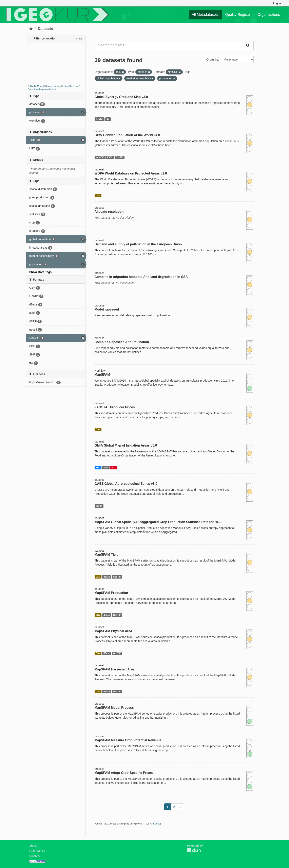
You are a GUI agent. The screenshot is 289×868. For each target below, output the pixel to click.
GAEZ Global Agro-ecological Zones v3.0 (126, 484)
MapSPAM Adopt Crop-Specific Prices (124, 773)
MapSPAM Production (111, 593)
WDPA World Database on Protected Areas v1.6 (131, 173)
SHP (98, 468)
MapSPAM (102, 375)
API (142, 824)
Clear (79, 39)
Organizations (269, 15)
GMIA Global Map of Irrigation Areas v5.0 (126, 445)
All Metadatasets (205, 15)
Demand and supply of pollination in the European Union (138, 244)
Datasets (45, 29)
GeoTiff (100, 119)
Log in (277, 3)
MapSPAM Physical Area (113, 631)
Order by (212, 60)
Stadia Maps (36, 86)
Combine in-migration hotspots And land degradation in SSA (141, 277)
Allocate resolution (109, 212)
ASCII (110, 157)
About (33, 846)
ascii (106, 468)
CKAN (194, 850)
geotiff (99, 506)
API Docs (155, 824)
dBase (107, 577)
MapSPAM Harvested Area (115, 669)
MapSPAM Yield (107, 555)
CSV (98, 196)
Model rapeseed (107, 309)
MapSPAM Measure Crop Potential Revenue (128, 740)
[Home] (31, 29)
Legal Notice (37, 851)
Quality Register (238, 15)
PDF (114, 468)
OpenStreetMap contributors (42, 89)
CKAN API (36, 856)
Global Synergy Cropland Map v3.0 (121, 97)
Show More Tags (40, 272)
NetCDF (100, 157)
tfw (108, 119)
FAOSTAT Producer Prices (115, 407)
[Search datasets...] (169, 45)
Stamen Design (53, 86)
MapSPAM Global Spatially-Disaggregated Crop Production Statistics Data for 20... (158, 522)
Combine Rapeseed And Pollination (122, 342)
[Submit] (248, 45)
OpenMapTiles (71, 86)
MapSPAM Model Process (114, 708)
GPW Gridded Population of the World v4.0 (127, 135)
